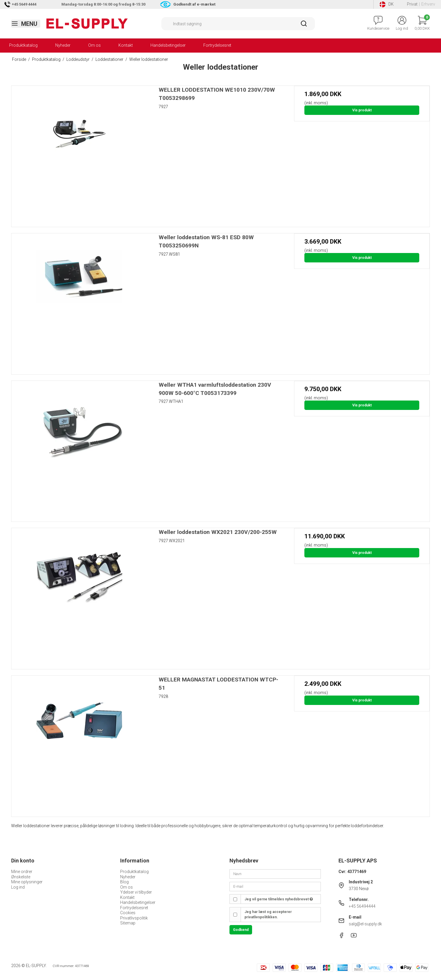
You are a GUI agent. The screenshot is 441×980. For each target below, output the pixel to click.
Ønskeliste (21, 877)
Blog (124, 882)
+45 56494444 (362, 906)
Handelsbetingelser (168, 45)
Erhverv (428, 4)
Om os (94, 45)
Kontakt (126, 45)
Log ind (18, 887)
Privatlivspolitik (134, 918)
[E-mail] (275, 886)
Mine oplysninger (27, 882)
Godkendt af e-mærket (194, 4)
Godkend (241, 930)
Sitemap (128, 923)
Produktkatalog (23, 45)
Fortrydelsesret (217, 45)
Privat (412, 4)
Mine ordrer (22, 872)
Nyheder (63, 45)
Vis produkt (362, 110)
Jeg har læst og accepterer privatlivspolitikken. (268, 914)
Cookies (128, 913)
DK (387, 4)
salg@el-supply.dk (365, 924)
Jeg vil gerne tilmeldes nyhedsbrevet (279, 899)
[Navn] (275, 874)
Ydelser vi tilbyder (136, 892)
